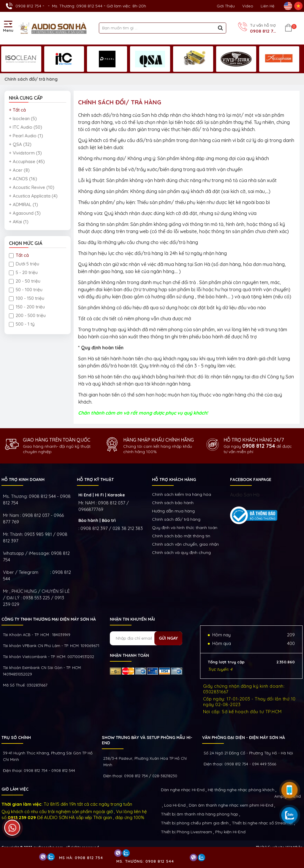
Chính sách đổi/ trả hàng (31, 79)
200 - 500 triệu (27, 315)
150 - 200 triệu (27, 307)
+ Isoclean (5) (23, 118)
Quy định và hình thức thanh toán (185, 528)
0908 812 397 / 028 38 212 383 (112, 528)
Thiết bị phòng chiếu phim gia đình (195, 823)
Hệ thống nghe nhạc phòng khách (241, 790)
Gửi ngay (168, 638)
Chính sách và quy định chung (181, 552)
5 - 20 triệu (23, 272)
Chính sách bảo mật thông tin (181, 536)
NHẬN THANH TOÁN (129, 655)
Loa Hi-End (175, 805)
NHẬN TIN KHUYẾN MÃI (132, 619)
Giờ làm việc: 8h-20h (126, 6)
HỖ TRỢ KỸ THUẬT (95, 480)
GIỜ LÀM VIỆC (15, 789)
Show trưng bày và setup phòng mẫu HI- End (147, 740)
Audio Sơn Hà (245, 495)
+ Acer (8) (19, 170)
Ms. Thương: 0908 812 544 (77, 6)
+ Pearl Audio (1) (26, 136)
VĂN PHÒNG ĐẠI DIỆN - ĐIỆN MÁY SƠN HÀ (244, 738)
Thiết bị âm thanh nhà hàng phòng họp (199, 814)
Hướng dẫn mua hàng (173, 511)
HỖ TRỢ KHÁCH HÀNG (174, 480)
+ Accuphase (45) (27, 161)
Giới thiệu (226, 6)
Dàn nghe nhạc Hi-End (183, 790)
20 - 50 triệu (25, 281)
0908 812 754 (28, 6)
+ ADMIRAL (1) (23, 204)
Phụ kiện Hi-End (230, 832)
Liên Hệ (267, 6)
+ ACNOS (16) (23, 179)
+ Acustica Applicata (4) (33, 196)
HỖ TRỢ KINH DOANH (23, 480)
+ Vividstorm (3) (25, 153)
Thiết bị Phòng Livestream (186, 832)
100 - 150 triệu (27, 298)
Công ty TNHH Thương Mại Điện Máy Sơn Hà (49, 619)
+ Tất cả (17, 110)
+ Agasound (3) (25, 213)
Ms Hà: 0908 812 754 (81, 858)
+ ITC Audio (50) (26, 127)
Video (248, 6)
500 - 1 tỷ (22, 324)
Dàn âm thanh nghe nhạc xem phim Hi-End (231, 805)
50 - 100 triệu (26, 290)
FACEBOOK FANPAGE (251, 480)
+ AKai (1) (19, 222)
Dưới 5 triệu (24, 264)
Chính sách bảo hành (173, 503)
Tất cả (19, 255)
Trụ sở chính (16, 738)
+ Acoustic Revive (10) (32, 187)
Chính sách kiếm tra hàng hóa (182, 494)
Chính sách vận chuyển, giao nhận (185, 544)
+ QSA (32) (20, 144)
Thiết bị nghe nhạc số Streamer (262, 823)
